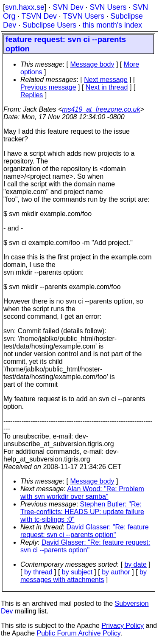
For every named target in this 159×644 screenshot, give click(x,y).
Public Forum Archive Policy (79, 633)
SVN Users (108, 7)
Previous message (48, 87)
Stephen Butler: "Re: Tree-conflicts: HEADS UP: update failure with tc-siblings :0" (82, 512)
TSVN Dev (39, 16)
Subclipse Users (49, 25)
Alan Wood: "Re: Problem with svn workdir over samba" (82, 493)
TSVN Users (84, 16)
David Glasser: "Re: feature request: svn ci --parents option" (85, 531)
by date (135, 564)
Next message (106, 80)
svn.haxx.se (25, 7)
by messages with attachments (84, 576)
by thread (38, 572)
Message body (92, 64)
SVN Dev (68, 7)
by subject (77, 572)
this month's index (112, 25)
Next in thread (107, 87)
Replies (32, 95)
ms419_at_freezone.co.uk (101, 109)
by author (116, 572)
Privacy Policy (123, 626)
